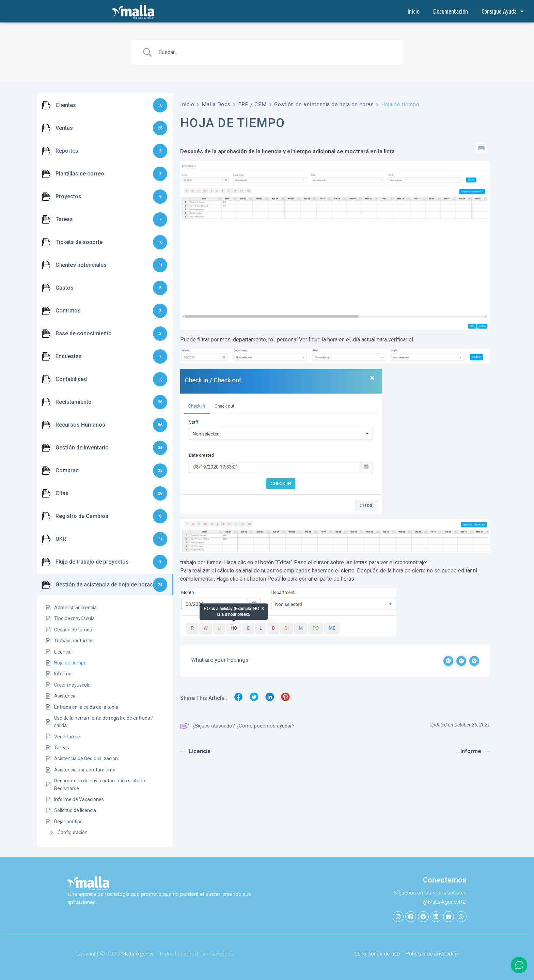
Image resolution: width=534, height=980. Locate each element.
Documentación (451, 11)
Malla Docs (216, 104)
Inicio (413, 11)
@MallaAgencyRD (445, 902)
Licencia (195, 751)
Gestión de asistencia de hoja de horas (324, 104)
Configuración (73, 832)
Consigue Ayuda (503, 11)
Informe (475, 751)
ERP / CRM (252, 104)
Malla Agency (137, 954)
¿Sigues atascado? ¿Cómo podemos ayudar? (237, 726)
